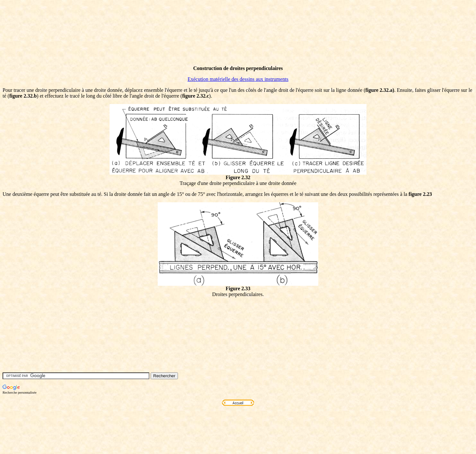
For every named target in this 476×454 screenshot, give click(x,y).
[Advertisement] (119, 46)
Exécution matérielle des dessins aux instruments (238, 79)
